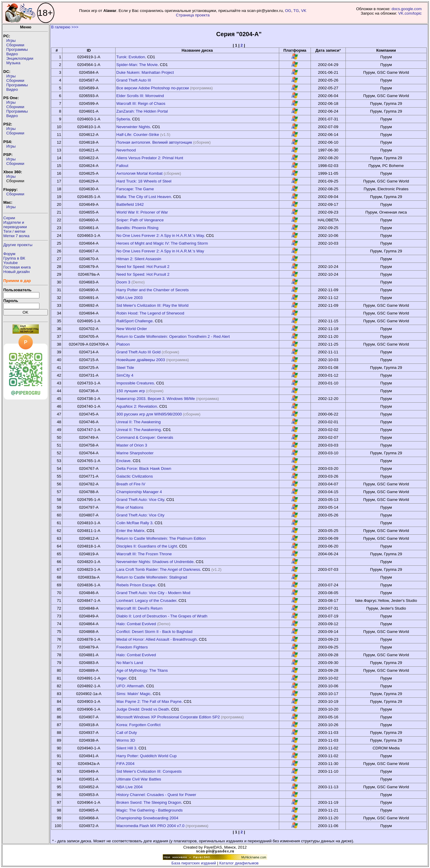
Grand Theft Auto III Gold (139, 352)
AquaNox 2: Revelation (137, 406)
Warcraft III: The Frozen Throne (144, 554)
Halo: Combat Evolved (136, 624)
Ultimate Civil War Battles (139, 779)
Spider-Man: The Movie (137, 65)
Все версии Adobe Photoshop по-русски (153, 88)
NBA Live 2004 (130, 787)
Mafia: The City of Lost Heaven (144, 197)
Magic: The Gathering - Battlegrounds (150, 810)
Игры (11, 40)
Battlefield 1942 (130, 204)
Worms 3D (126, 740)
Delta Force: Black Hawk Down (144, 468)
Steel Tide (125, 368)
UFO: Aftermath (130, 686)
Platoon (123, 344)
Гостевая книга (17, 267)
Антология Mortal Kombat (140, 173)
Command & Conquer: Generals (145, 437)
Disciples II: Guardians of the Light (147, 546)
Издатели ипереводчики (15, 225)
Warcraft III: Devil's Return (140, 608)
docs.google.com (407, 9)
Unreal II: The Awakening (139, 422)
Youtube (10, 263)
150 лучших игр (131, 391)
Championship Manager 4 (139, 492)
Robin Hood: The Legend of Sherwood (150, 313)
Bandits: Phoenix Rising (138, 228)
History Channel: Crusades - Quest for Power (156, 795)
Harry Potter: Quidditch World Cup (147, 756)
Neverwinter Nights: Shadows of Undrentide (155, 562)
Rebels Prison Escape (136, 585)
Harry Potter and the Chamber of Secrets (153, 290)
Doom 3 (123, 282)
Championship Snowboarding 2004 (147, 818)
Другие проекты (18, 245)
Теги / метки (14, 231)
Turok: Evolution (131, 57)
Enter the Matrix (130, 531)
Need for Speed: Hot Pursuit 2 (143, 267)
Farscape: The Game (135, 189)
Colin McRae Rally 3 (135, 523)
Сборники (15, 45)
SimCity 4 (125, 375)
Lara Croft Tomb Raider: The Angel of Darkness (158, 569)
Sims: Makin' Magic (133, 694)
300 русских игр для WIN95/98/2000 (149, 414)
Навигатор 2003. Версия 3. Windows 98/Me (156, 399)
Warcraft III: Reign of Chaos (141, 103)
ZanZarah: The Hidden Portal (142, 111)
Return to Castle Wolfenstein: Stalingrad (152, 577)
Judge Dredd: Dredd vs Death (143, 709)
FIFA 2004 (126, 764)
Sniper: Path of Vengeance (140, 220)
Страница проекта (193, 15)
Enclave (123, 461)
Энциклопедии (20, 58)
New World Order (132, 329)
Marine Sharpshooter (135, 453)
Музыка (13, 63)
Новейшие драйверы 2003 (141, 360)
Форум (9, 254)
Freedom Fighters (132, 647)
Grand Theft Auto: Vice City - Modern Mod (153, 593)
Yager (122, 678)
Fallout (122, 166)
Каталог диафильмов (239, 863)
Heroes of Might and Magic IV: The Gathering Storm (162, 243)
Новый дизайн (16, 272)
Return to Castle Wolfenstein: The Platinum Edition (161, 538)
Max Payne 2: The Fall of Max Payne (149, 701)
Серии (9, 218)
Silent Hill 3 (126, 748)
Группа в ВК (14, 258)
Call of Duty (127, 733)
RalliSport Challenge (135, 321)
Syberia (123, 119)
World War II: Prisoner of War (142, 212)
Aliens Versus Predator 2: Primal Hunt (150, 158)
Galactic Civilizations (135, 476)
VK (304, 11)
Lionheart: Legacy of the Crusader (146, 601)
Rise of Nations (130, 507)
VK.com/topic (410, 13)
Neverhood (126, 150)
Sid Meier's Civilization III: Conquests (149, 771)
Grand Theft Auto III (134, 80)
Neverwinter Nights (133, 127)
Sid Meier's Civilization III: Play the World (153, 305)
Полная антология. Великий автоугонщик (154, 142)
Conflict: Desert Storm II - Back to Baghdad (155, 632)
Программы (17, 49)
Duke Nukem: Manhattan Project (145, 72)
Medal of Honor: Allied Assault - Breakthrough (157, 639)
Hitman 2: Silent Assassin (139, 259)
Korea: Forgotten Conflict (139, 725)
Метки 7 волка (16, 236)
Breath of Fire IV (131, 484)
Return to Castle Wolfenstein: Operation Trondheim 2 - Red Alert (173, 336)
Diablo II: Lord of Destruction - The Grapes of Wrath (162, 616)
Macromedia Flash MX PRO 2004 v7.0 (150, 826)
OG (288, 11)
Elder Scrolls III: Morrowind (140, 96)
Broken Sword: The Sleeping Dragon (149, 802)
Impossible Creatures (135, 383)
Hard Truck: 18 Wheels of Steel (144, 181)
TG (296, 11)
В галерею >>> (65, 27)
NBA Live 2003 (130, 298)
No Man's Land (130, 663)
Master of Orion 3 (132, 445)
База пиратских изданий (194, 863)
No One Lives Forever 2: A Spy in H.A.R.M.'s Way (160, 236)
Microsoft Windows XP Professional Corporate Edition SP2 (168, 717)
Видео (12, 54)
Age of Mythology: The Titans (142, 670)
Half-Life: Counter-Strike (138, 135)
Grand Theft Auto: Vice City (140, 500)
